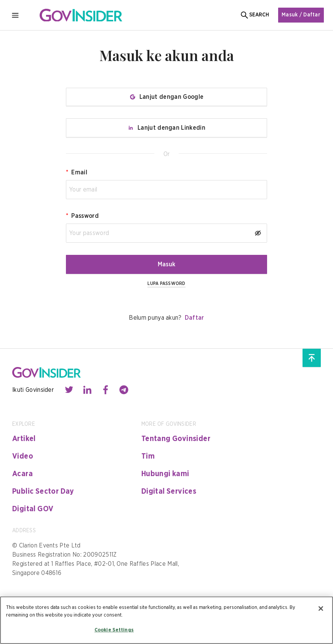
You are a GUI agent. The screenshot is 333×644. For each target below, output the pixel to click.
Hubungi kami (165, 474)
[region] (166, 620)
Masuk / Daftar (301, 15)
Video (23, 456)
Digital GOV (33, 509)
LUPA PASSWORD (166, 283)
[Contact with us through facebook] (106, 390)
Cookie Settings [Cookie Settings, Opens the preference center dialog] (114, 630)
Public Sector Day (43, 491)
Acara (22, 474)
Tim (148, 456)
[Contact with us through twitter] (69, 390)
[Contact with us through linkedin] (87, 390)
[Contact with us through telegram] (124, 390)
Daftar (195, 318)
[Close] (321, 609)
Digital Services (169, 491)
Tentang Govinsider (176, 439)
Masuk (167, 264)
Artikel (24, 439)
